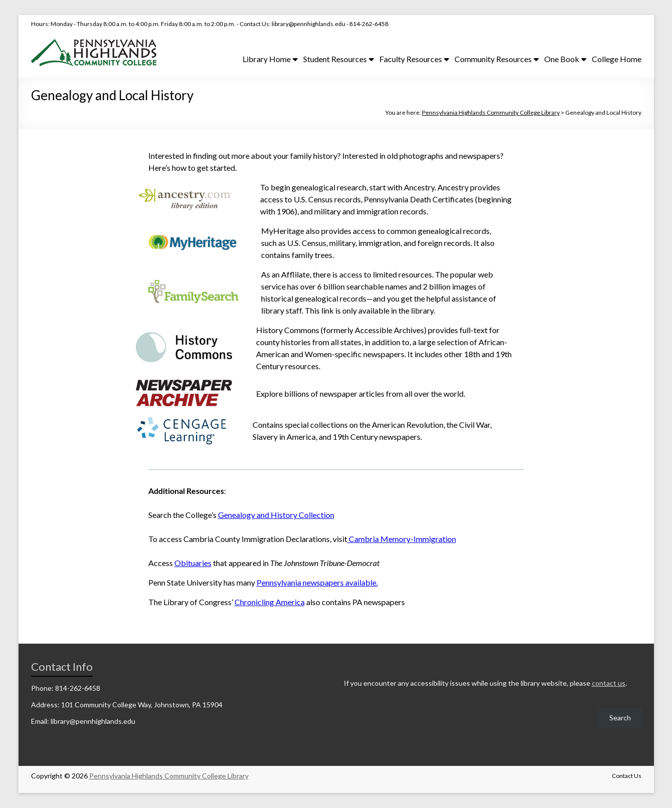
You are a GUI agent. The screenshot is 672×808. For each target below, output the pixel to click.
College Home (617, 59)
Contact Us (627, 776)
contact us (609, 683)
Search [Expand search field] (620, 718)
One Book (562, 59)
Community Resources (493, 59)
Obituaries (193, 563)
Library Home (267, 59)
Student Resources (335, 59)
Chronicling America (270, 602)
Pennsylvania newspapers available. (317, 582)
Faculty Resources (411, 59)
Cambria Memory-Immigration (402, 539)
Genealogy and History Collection (276, 515)
